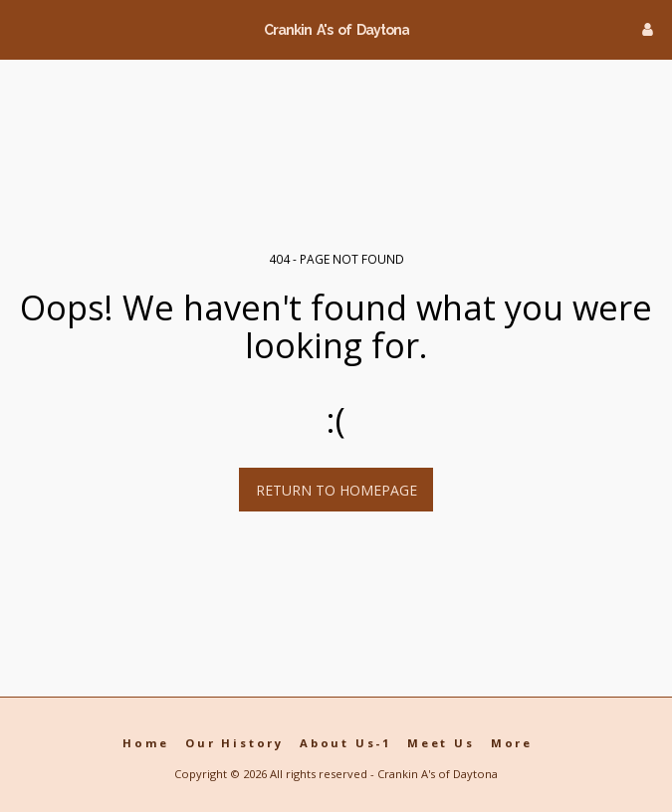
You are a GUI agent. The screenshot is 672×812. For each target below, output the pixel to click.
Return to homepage (336, 490)
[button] (22, 28)
